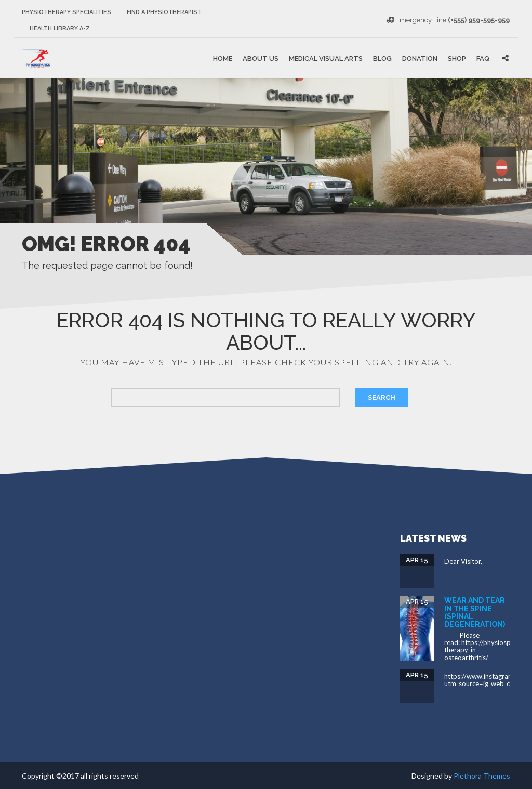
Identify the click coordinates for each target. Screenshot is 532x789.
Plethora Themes (482, 776)
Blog (382, 58)
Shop (457, 58)
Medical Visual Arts (326, 58)
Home (223, 58)
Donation (420, 58)
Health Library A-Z (60, 28)
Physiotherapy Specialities (66, 12)
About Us (261, 58)
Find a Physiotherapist (164, 12)
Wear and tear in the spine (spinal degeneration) (475, 612)
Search (382, 397)
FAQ (483, 58)
